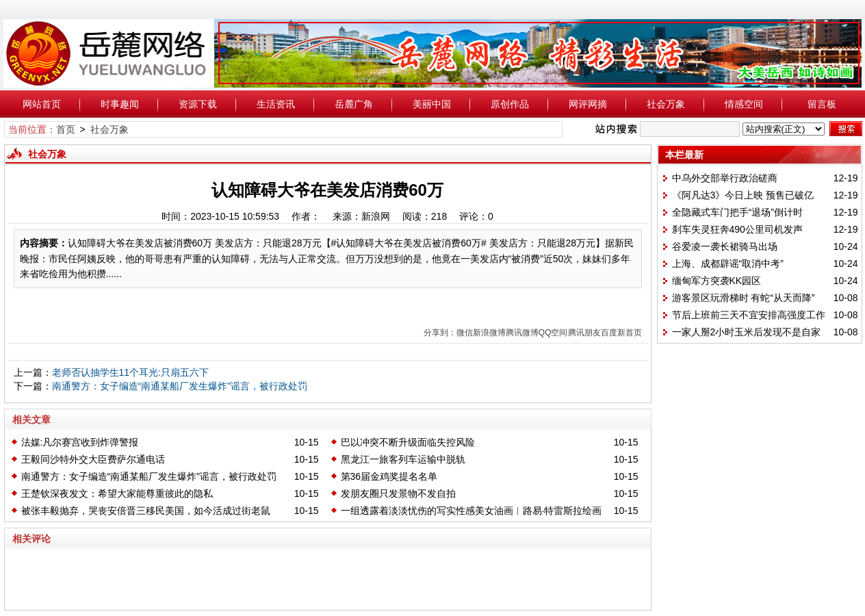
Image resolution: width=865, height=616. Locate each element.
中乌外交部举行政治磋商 (725, 178)
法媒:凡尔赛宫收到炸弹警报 (80, 442)
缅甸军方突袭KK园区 (717, 281)
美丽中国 (432, 104)
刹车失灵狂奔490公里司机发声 (737, 229)
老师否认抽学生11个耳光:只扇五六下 (130, 372)
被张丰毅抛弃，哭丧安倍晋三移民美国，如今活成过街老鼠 (146, 511)
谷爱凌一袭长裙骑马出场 (725, 246)
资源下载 (198, 104)
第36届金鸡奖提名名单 (389, 476)
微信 (465, 333)
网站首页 (42, 104)
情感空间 (744, 104)
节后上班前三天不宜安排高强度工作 (749, 315)
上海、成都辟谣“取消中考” (728, 264)
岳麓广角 (354, 104)
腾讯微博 (522, 333)
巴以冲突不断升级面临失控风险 (408, 442)
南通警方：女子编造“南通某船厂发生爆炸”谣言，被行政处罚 (180, 386)
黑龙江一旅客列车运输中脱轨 (403, 459)
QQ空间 (553, 333)
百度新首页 (621, 333)
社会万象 (666, 104)
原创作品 (510, 104)
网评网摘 (588, 104)
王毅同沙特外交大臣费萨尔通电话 (93, 459)
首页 (66, 129)
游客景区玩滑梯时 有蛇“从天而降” (744, 298)
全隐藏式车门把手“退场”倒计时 (737, 212)
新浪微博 (489, 333)
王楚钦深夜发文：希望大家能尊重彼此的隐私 (117, 493)
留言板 (822, 104)
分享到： (440, 333)
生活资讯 (276, 104)
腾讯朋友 (584, 333)
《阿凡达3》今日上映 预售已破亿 (743, 195)
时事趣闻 (120, 104)
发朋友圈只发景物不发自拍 (398, 493)
